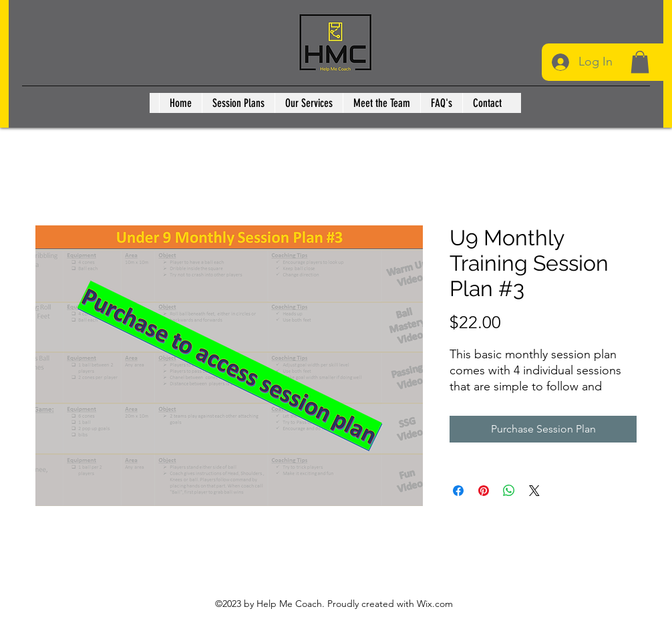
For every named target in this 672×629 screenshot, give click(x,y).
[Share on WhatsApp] (509, 491)
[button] (640, 62)
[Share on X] (534, 491)
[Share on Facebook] (458, 491)
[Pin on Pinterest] (484, 491)
